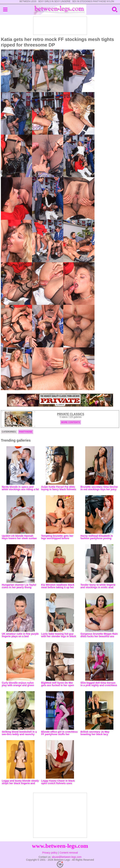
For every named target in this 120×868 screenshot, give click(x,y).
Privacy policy (50, 853)
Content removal (69, 853)
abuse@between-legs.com (67, 857)
